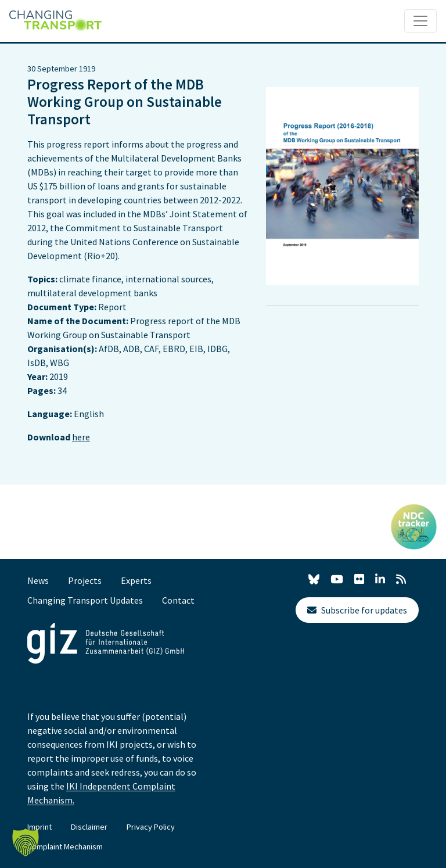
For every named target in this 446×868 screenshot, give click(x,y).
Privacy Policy (151, 827)
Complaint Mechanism (65, 847)
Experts (136, 580)
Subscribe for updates (357, 610)
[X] (314, 581)
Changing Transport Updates (85, 600)
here (81, 437)
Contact (178, 600)
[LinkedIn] (380, 580)
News (38, 580)
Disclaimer (89, 827)
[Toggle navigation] (420, 21)
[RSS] (401, 580)
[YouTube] (337, 580)
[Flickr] (359, 580)
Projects (85, 580)
